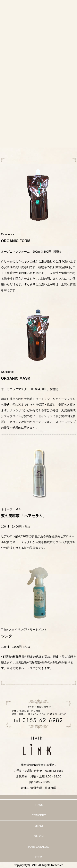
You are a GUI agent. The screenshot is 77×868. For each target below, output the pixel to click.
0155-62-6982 (54, 771)
